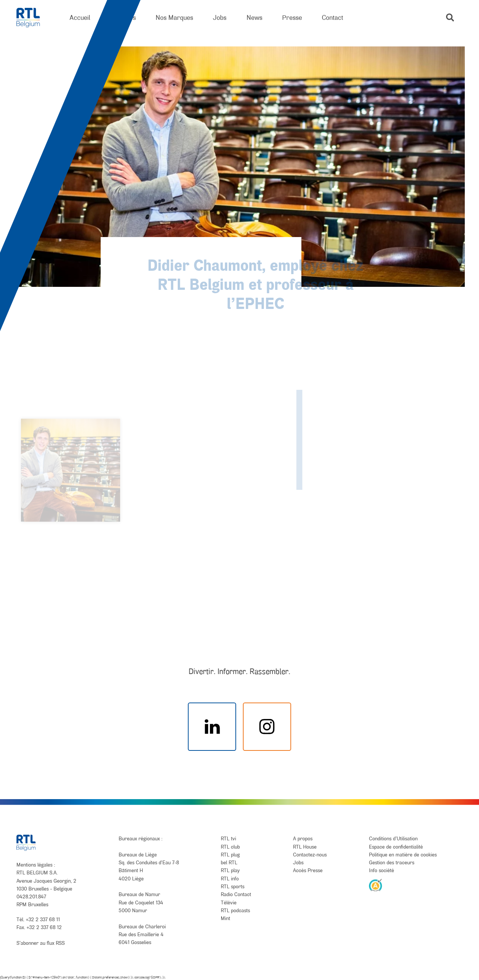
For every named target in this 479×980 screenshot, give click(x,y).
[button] (450, 17)
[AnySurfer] (376, 885)
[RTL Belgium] (33, 18)
